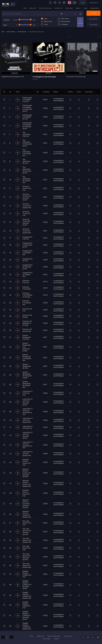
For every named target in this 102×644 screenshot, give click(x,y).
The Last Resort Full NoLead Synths (27, 532)
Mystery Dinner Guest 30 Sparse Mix (27, 514)
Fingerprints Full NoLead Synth (27, 245)
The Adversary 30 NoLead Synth (27, 170)
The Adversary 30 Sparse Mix (26, 180)
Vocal (46, 24)
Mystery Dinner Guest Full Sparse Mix (27, 483)
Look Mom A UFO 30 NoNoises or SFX (27, 445)
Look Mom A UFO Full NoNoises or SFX (27, 412)
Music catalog (11, 32)
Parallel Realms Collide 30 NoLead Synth (26, 615)
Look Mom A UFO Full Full (27, 393)
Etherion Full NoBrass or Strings (27, 295)
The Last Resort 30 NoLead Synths (26, 557)
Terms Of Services (45, 8)
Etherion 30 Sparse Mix (27, 330)
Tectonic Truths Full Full (27, 188)
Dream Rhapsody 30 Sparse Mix (27, 385)
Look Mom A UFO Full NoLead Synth (27, 402)
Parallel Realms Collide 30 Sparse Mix (27, 626)
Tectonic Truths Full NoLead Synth (27, 197)
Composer (64, 24)
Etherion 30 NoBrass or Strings (27, 323)
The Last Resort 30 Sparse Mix (27, 565)
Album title (48, 21)
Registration (94, 3)
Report (78, 8)
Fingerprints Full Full (27, 238)
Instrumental (65, 21)
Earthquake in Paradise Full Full (27, 100)
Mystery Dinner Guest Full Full (27, 462)
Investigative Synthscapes (59, 100)
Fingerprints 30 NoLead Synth (27, 267)
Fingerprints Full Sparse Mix (27, 253)
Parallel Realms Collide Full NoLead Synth (27, 585)
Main (3, 32)
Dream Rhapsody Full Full (27, 337)
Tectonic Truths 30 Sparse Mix (27, 231)
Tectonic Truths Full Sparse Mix (27, 206)
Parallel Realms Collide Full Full (27, 574)
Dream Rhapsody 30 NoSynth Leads (27, 375)
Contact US (58, 8)
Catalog (93, 13)
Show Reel (69, 8)
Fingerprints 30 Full (27, 260)
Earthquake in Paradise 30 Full (27, 117)
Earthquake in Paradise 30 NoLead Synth (27, 126)
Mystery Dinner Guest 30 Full (26, 493)
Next (98, 37)
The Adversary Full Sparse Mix (27, 153)
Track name (65, 19)
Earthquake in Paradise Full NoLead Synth (27, 108)
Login (83, 3)
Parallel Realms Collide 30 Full (26, 605)
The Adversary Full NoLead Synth (27, 143)
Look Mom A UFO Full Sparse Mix (27, 420)
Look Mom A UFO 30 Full (27, 427)
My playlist (94, 25)
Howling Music (22, 32)
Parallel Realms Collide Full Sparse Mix (27, 595)
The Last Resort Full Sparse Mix (27, 540)
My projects (94, 19)
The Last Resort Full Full (27, 523)
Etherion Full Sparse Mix (27, 303)
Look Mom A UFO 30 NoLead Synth (27, 435)
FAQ (25, 8)
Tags (46, 19)
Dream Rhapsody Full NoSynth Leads (27, 347)
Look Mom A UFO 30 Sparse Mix (27, 454)
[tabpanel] (51, 61)
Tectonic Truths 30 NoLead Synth (26, 222)
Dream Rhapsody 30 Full (27, 366)
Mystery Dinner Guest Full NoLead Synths (27, 473)
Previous (70, 37)
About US (33, 8)
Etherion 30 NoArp (27, 316)
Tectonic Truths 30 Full (26, 213)
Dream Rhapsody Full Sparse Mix (27, 358)
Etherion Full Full (26, 282)
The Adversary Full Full (26, 134)
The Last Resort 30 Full (26, 548)
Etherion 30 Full (27, 310)
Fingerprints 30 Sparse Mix (27, 275)
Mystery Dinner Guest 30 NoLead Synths (26, 504)
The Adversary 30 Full (26, 161)
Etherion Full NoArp (27, 288)
